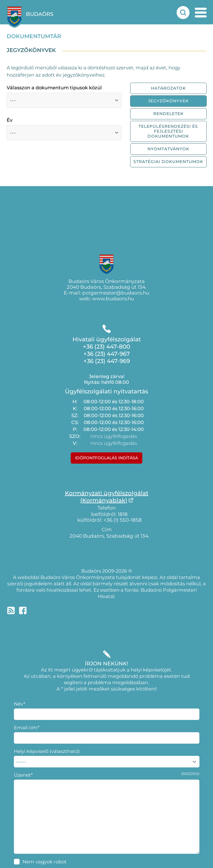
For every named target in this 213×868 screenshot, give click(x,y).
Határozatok (168, 88)
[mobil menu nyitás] (201, 13)
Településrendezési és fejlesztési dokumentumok (168, 131)
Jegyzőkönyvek (168, 101)
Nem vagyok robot (45, 862)
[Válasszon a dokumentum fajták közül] (64, 100)
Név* (19, 704)
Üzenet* (23, 775)
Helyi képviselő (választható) (47, 751)
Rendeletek (168, 114)
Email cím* (27, 728)
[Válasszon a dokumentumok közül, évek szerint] (64, 133)
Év (10, 120)
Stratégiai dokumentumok (168, 162)
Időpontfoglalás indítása (106, 458)
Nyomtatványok (168, 149)
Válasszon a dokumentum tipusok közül (54, 88)
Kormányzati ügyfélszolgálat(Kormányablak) (107, 497)
